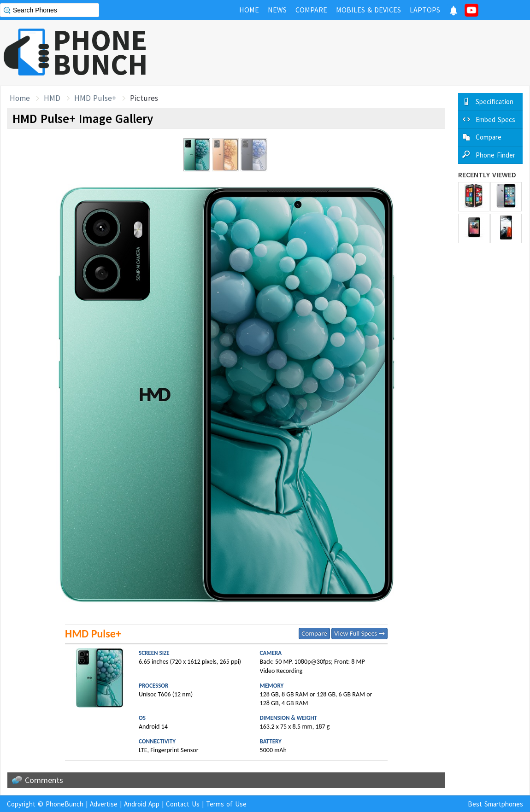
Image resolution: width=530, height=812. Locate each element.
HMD (52, 98)
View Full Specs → (359, 633)
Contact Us (183, 804)
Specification (495, 102)
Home (20, 98)
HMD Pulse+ (95, 98)
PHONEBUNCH (100, 52)
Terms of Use (226, 804)
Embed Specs (495, 120)
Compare (314, 633)
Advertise (104, 804)
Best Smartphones (495, 804)
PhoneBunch (65, 804)
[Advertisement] (362, 53)
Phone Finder (495, 155)
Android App (142, 804)
